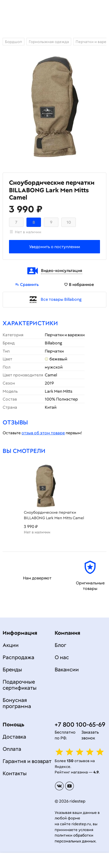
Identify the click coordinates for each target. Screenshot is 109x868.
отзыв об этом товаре (43, 433)
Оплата (12, 749)
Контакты (15, 773)
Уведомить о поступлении (54, 247)
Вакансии (67, 669)
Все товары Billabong (61, 299)
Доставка (14, 737)
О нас (62, 657)
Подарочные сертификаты (20, 685)
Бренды (12, 669)
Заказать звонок (90, 735)
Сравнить (27, 284)
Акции (11, 645)
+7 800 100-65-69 (80, 724)
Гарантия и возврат (27, 761)
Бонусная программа (17, 703)
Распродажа (18, 657)
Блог (60, 645)
